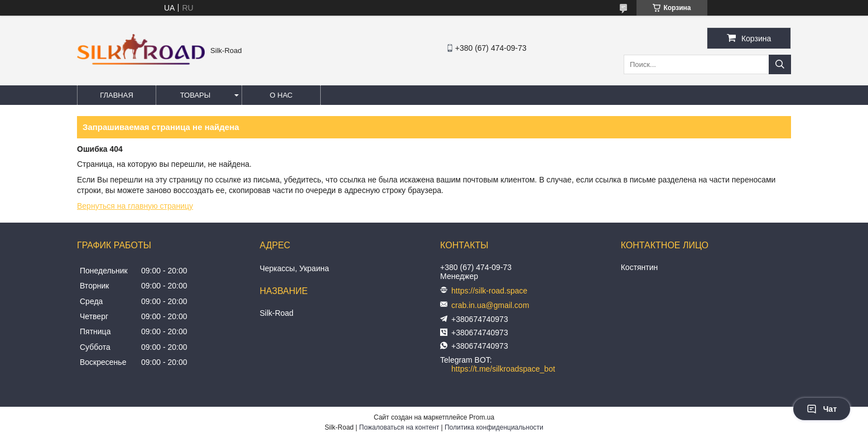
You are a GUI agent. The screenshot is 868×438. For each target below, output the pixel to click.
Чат (822, 409)
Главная (117, 95)
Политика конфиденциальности (494, 427)
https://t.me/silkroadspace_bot (503, 369)
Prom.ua (482, 417)
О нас (281, 95)
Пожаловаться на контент (399, 427)
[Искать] (780, 64)
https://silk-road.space (489, 291)
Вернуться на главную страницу (135, 206)
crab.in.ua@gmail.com (490, 305)
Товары (196, 95)
